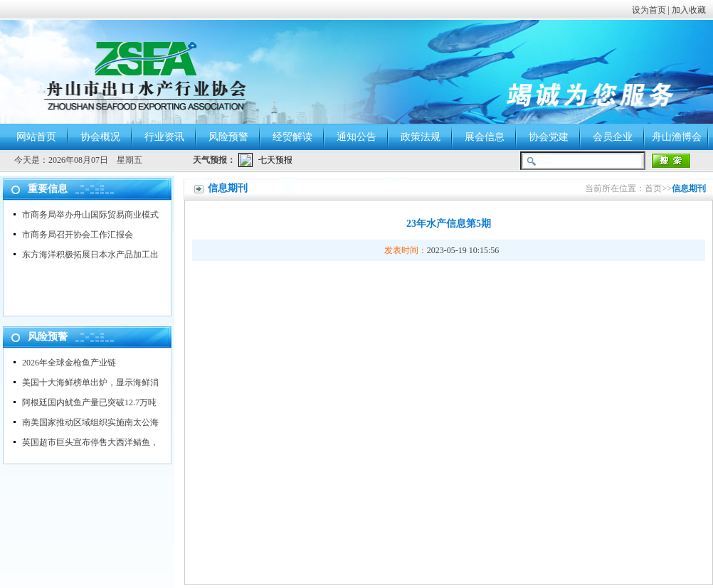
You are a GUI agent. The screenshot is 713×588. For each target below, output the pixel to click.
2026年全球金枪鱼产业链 (69, 363)
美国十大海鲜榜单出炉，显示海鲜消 (90, 383)
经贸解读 (292, 137)
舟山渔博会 (677, 137)
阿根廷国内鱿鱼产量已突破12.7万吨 (89, 402)
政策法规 (421, 137)
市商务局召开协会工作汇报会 (78, 235)
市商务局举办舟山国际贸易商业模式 (90, 215)
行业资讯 (164, 137)
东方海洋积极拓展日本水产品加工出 (90, 255)
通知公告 (356, 137)
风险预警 (228, 137)
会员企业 (613, 137)
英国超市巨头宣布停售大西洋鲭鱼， (90, 442)
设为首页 (649, 10)
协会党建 (549, 137)
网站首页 (36, 137)
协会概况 (100, 137)
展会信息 (485, 137)
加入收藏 (689, 10)
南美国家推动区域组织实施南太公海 (90, 422)
